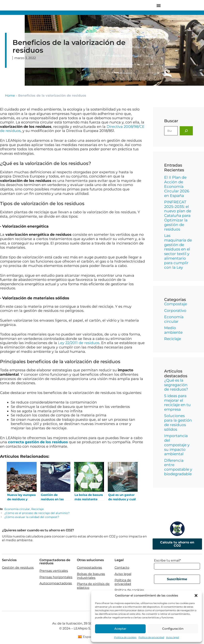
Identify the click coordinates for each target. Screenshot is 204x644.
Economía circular (17, 509)
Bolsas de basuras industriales (91, 576)
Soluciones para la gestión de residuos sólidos (178, 422)
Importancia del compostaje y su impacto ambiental (177, 445)
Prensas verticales (54, 571)
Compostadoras (89, 568)
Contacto (122, 568)
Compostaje (176, 304)
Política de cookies (125, 637)
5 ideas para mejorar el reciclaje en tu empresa (177, 403)
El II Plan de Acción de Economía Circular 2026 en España (177, 186)
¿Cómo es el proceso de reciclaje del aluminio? (37, 513)
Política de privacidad (151, 637)
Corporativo (175, 311)
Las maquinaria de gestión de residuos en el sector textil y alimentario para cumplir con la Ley (178, 252)
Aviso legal (173, 637)
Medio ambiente (173, 330)
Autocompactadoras (56, 583)
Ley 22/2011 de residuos (79, 343)
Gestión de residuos (18, 568)
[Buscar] (186, 131)
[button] (196, 596)
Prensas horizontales (56, 577)
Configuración (173, 629)
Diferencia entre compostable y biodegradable (178, 467)
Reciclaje (37, 509)
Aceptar (120, 629)
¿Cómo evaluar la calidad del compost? (32, 517)
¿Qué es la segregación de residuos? (176, 385)
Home (10, 96)
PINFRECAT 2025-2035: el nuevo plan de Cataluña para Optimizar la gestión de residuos (178, 216)
